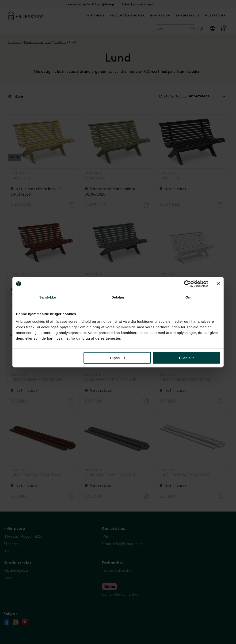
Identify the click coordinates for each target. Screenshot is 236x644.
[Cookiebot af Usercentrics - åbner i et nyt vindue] (188, 284)
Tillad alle (186, 358)
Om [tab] (188, 297)
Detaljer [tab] (118, 297)
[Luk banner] (218, 284)
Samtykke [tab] (48, 297)
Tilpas (117, 358)
